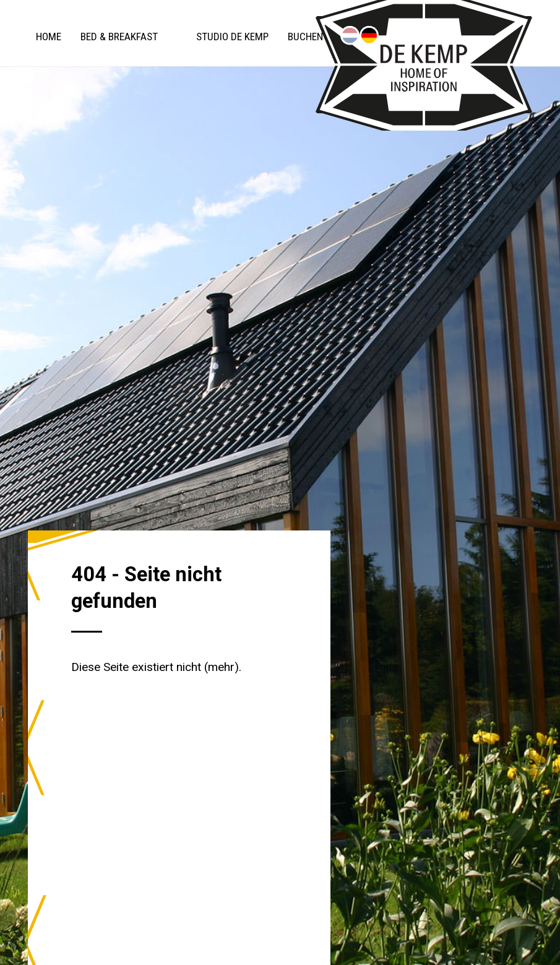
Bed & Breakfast (119, 37)
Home (49, 37)
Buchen (305, 37)
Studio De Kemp (232, 37)
